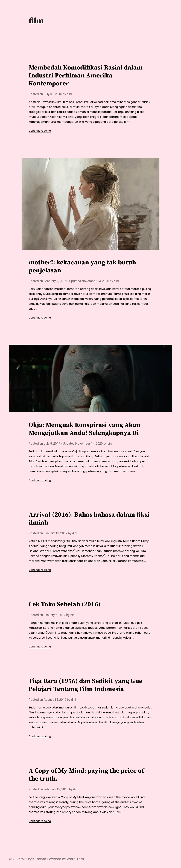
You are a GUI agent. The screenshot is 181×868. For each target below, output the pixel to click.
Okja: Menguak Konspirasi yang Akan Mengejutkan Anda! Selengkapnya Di (84, 429)
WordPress (75, 859)
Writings (28, 859)
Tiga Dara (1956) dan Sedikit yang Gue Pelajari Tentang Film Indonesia (85, 685)
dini (69, 94)
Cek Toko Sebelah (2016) (65, 604)
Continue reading (40, 131)
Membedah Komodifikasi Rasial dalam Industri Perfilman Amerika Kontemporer (86, 76)
